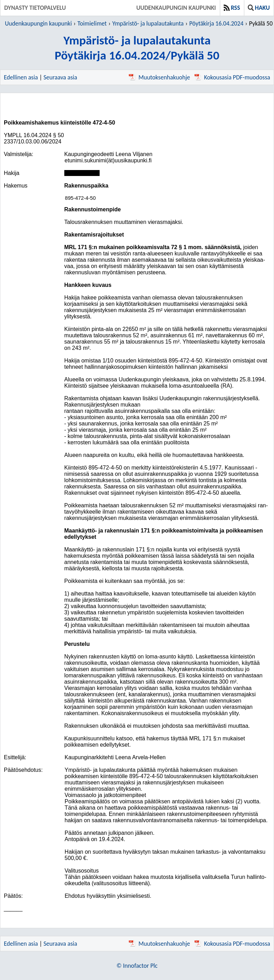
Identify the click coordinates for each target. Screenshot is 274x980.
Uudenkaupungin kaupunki (176, 8)
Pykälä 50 (261, 23)
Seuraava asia (60, 77)
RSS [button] (232, 8)
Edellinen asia (21, 77)
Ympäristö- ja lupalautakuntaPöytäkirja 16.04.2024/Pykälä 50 (137, 48)
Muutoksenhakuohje (159, 77)
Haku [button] (259, 8)
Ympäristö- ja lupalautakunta (148, 23)
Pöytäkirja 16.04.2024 (216, 23)
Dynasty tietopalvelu (35, 8)
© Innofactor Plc (137, 966)
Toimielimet (92, 23)
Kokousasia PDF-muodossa (232, 77)
